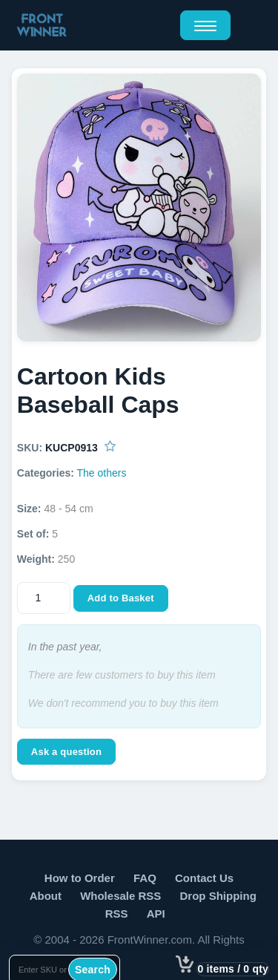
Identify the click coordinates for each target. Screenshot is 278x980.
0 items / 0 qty (233, 969)
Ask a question (66, 752)
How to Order (80, 878)
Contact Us (204, 878)
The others (102, 473)
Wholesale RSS (120, 896)
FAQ (145, 878)
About (46, 896)
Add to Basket (121, 598)
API (156, 914)
